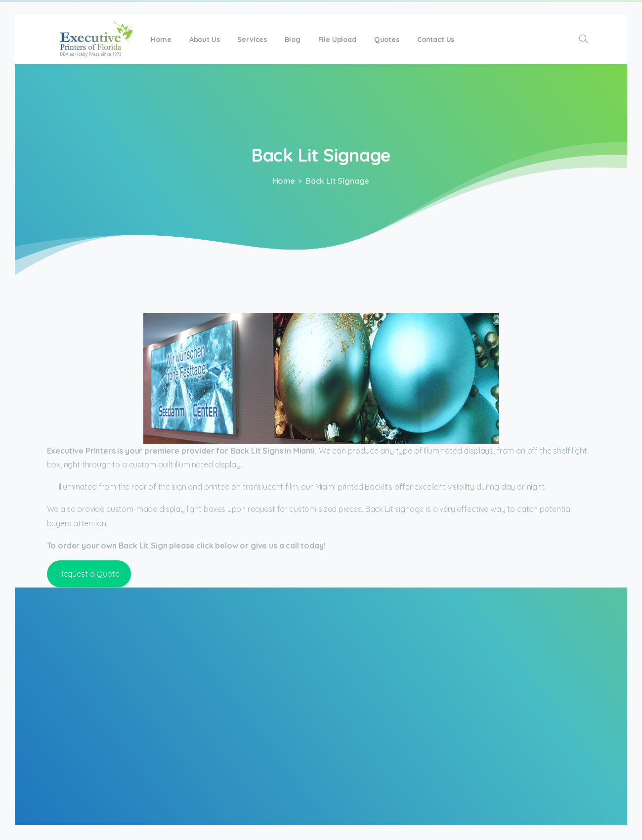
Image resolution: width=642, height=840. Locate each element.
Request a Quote (89, 574)
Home (280, 181)
